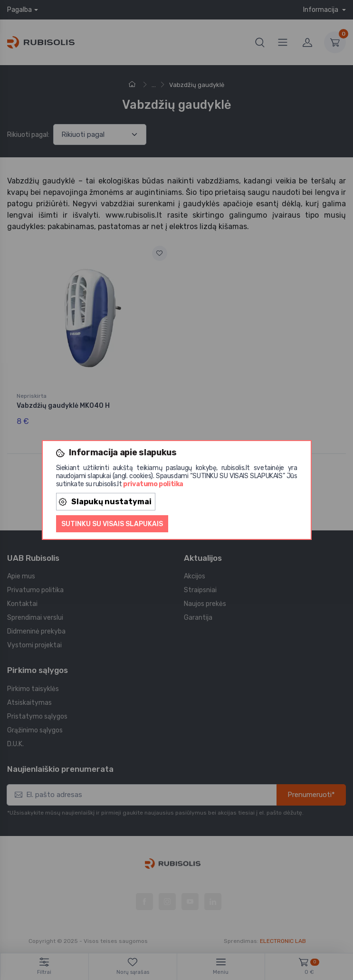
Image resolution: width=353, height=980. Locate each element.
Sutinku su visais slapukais (112, 524)
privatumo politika (153, 484)
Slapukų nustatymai (105, 502)
